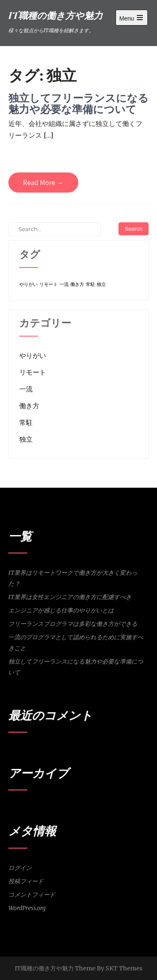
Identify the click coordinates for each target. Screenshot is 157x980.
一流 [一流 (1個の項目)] (64, 284)
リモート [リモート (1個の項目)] (49, 284)
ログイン (20, 868)
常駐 (26, 422)
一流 (26, 389)
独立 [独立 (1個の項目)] (101, 284)
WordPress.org (27, 908)
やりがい (33, 355)
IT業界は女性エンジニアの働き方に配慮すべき (70, 597)
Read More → (43, 183)
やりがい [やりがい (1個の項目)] (28, 284)
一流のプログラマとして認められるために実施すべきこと (76, 643)
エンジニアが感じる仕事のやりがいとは (61, 610)
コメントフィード (32, 895)
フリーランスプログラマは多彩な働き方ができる (73, 624)
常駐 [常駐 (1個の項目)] (90, 284)
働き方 (29, 406)
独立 (26, 439)
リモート (33, 372)
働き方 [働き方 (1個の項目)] (77, 284)
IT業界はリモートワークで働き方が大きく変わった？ (73, 578)
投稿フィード (26, 881)
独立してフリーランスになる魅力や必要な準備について (78, 104)
